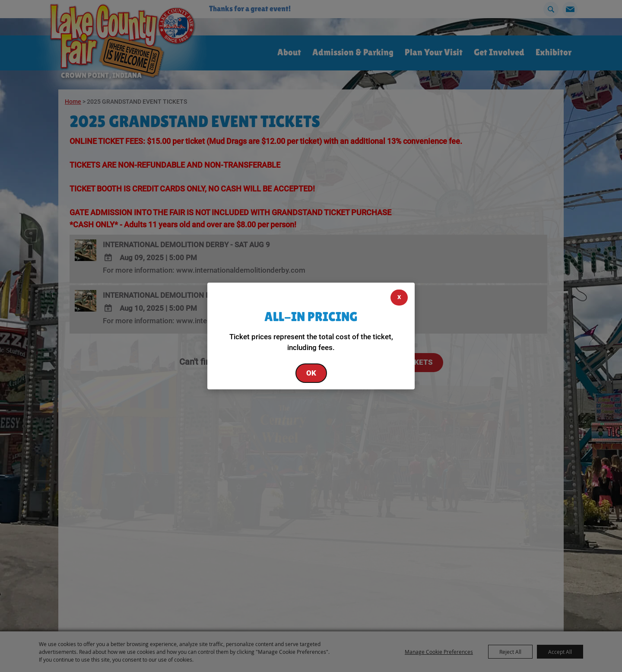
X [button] (399, 297)
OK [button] (311, 373)
